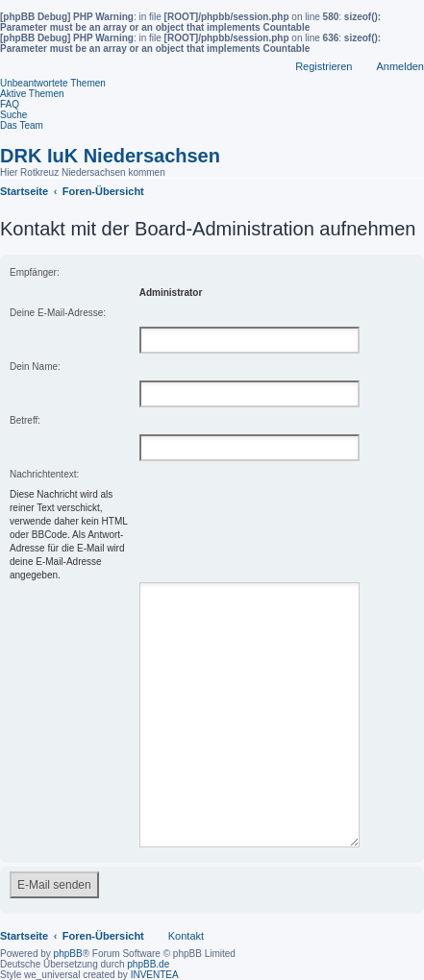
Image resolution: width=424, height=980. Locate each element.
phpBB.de (148, 941)
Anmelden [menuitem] (400, 66)
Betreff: (25, 420)
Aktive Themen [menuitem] (32, 94)
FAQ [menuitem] (10, 104)
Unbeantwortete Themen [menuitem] (53, 83)
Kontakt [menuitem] (186, 913)
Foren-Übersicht (103, 913)
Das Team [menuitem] (22, 125)
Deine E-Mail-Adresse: (58, 313)
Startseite (24, 913)
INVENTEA (155, 952)
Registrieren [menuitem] (324, 66)
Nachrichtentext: (44, 474)
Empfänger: (35, 272)
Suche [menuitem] (13, 115)
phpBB (68, 931)
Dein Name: (35, 367)
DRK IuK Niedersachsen (110, 156)
